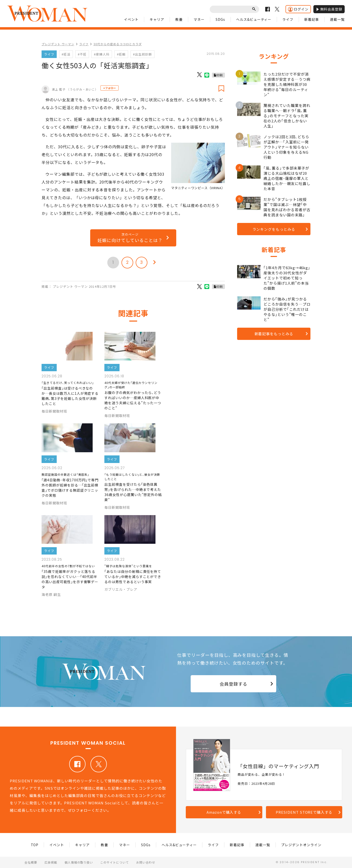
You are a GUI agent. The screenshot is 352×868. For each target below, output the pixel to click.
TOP (35, 845)
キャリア (157, 19)
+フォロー (110, 88)
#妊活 (66, 54)
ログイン (298, 9)
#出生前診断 (143, 54)
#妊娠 (121, 54)
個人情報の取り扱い (79, 862)
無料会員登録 (329, 9)
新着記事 (312, 19)
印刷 (220, 75)
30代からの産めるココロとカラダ (117, 44)
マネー (199, 19)
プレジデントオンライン (301, 845)
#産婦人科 (102, 54)
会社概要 (31, 862)
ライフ (288, 19)
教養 (179, 19)
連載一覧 (337, 19)
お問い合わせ (146, 862)
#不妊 (82, 54)
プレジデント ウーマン (58, 44)
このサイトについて (115, 862)
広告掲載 (51, 862)
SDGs (220, 19)
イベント (131, 19)
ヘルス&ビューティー (254, 19)
